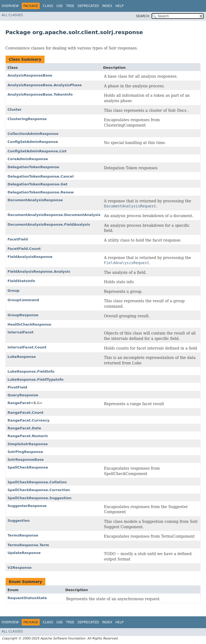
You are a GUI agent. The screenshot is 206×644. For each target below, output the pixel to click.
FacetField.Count (24, 249)
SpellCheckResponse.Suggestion (40, 498)
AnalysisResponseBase (30, 75)
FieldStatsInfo (21, 281)
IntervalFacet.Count (27, 347)
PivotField (17, 387)
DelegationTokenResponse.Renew (41, 192)
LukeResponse (22, 357)
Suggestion (19, 521)
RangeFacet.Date (24, 428)
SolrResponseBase (26, 460)
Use (60, 6)
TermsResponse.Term (28, 545)
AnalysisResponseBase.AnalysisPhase (45, 85)
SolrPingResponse (25, 452)
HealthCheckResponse (29, 324)
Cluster (14, 109)
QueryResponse (23, 395)
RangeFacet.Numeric (28, 436)
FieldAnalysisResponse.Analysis (39, 271)
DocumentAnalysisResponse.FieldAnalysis (49, 224)
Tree (70, 6)
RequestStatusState (27, 598)
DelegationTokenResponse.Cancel (41, 176)
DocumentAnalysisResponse (35, 200)
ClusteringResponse (27, 119)
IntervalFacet (21, 332)
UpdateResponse (24, 553)
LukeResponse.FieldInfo (31, 371)
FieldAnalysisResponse (30, 257)
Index (107, 6)
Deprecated (88, 6)
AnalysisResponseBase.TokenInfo (40, 94)
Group (14, 291)
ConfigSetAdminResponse (33, 142)
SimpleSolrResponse (28, 444)
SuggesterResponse (27, 506)
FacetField (18, 239)
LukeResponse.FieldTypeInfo (36, 379)
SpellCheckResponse (28, 467)
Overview (10, 6)
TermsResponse (23, 535)
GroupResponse (23, 315)
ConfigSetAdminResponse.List (37, 151)
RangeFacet (19, 403)
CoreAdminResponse (28, 159)
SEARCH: (143, 16)
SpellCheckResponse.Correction (39, 490)
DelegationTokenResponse (33, 167)
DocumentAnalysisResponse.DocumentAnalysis (54, 215)
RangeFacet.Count (25, 413)
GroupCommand (23, 300)
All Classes (12, 15)
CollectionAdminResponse (33, 134)
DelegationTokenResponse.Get (38, 184)
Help (119, 6)
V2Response (20, 568)
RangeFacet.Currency (29, 420)
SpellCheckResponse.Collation (37, 482)
